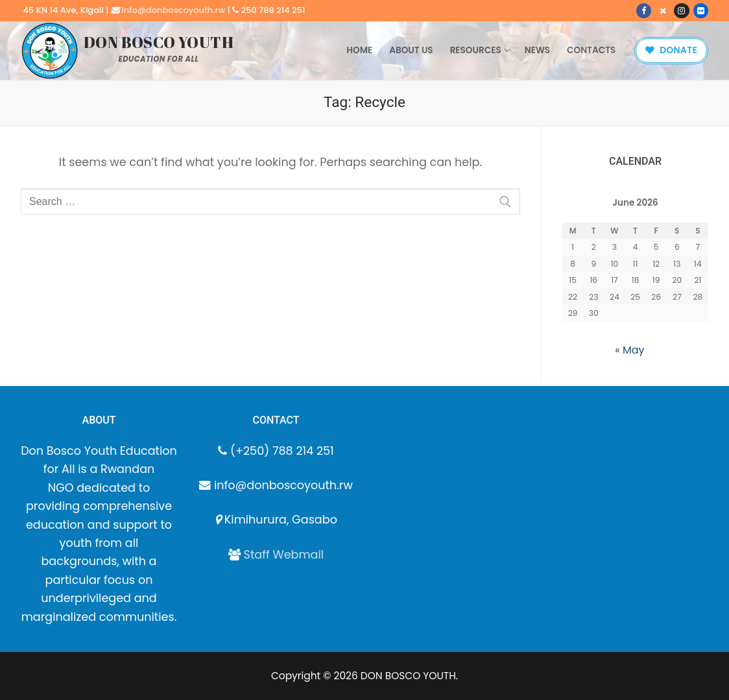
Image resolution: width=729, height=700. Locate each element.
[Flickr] (701, 11)
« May (629, 350)
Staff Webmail (284, 555)
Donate (671, 50)
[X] (663, 11)
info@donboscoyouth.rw (173, 10)
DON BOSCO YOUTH (159, 42)
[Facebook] (644, 11)
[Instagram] (681, 11)
